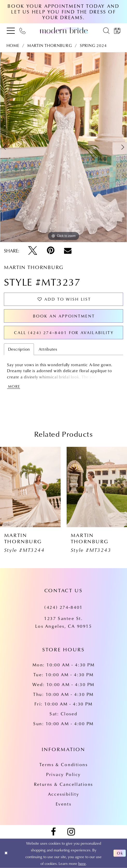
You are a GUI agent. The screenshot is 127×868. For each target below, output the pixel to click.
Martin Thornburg (50, 45)
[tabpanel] (63, 147)
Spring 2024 (93, 45)
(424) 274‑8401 (63, 607)
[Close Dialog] (6, 853)
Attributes (48, 349)
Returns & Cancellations (63, 784)
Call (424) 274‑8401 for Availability (64, 333)
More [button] (14, 386)
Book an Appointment (64, 316)
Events (63, 804)
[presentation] (30, 487)
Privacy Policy (63, 774)
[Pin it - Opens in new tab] (51, 251)
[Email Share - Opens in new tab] (68, 251)
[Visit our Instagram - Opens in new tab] (71, 832)
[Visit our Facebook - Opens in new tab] (53, 832)
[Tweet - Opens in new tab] (33, 251)
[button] (11, 30)
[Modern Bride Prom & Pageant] (63, 30)
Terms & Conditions (64, 764)
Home (13, 45)
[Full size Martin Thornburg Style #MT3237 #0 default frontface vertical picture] (63, 147)
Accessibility (63, 794)
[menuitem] (11, 30)
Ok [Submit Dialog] (120, 853)
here (82, 863)
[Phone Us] (23, 30)
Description (19, 349)
